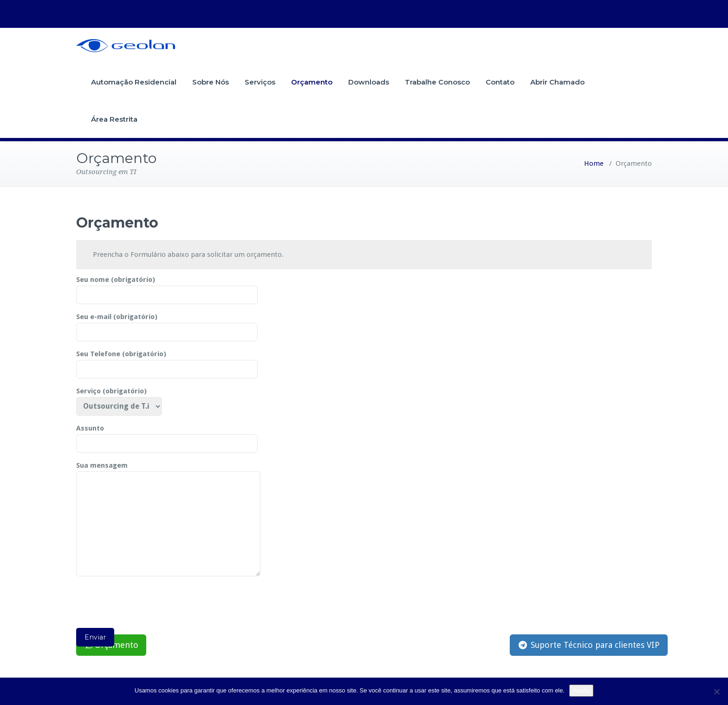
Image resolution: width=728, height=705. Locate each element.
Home (594, 163)
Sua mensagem (168, 520)
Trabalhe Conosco (437, 82)
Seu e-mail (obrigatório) (167, 325)
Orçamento (312, 82)
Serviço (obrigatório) (119, 399)
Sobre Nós (211, 82)
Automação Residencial (134, 82)
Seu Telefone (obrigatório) (167, 362)
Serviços (260, 82)
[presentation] (147, 605)
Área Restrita (114, 119)
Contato (500, 82)
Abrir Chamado (557, 82)
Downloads (369, 82)
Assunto (167, 436)
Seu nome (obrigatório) (167, 287)
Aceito (581, 690)
